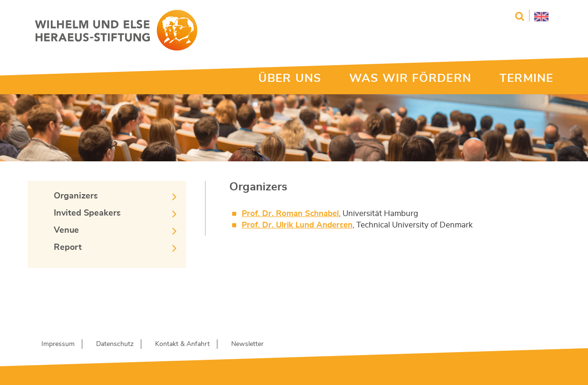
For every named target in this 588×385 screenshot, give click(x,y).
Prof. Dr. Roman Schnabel (290, 213)
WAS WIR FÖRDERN (410, 79)
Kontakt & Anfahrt (182, 344)
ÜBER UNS (290, 79)
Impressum (58, 344)
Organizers (76, 196)
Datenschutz (115, 344)
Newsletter (247, 344)
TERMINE (526, 79)
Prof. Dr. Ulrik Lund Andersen (297, 225)
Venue (66, 230)
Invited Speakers (87, 213)
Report (68, 247)
